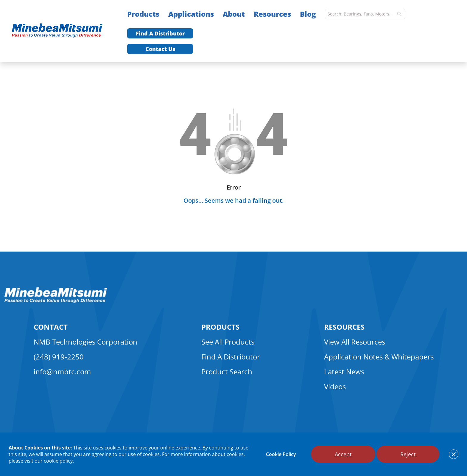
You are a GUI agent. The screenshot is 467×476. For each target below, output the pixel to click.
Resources (272, 14)
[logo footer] (56, 301)
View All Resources (355, 342)
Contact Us (160, 49)
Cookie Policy (281, 454)
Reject (408, 454)
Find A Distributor (160, 33)
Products (143, 14)
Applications (191, 14)
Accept (343, 454)
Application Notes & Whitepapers (379, 357)
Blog (308, 14)
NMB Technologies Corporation (85, 342)
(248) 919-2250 (59, 357)
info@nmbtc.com (62, 372)
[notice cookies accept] (454, 454)
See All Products (228, 342)
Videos (335, 386)
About (234, 14)
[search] (399, 14)
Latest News (344, 372)
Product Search (227, 372)
